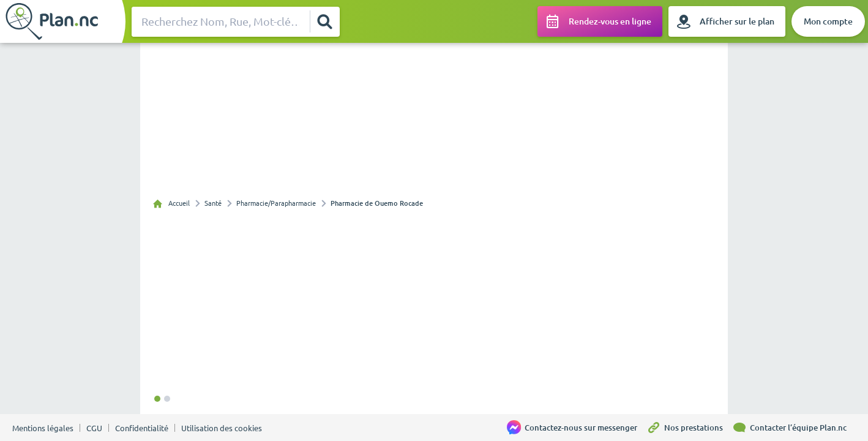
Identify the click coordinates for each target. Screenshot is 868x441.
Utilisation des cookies (222, 428)
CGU (94, 428)
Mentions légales (43, 428)
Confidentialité (142, 428)
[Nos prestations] (689, 428)
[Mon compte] (828, 21)
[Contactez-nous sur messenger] (577, 428)
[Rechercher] (324, 21)
